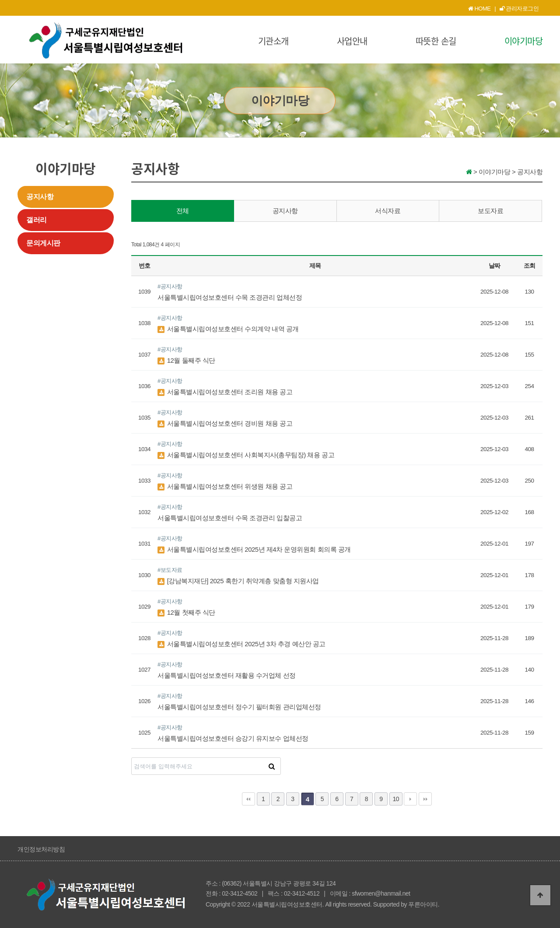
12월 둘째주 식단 (186, 360)
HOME (479, 9)
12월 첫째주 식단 (186, 612)
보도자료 (490, 211)
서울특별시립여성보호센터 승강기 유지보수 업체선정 (233, 738)
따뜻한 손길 (436, 41)
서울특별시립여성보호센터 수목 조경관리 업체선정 (230, 297)
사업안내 (352, 41)
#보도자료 (170, 570)
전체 (183, 211)
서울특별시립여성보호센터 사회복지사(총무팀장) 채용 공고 (246, 455)
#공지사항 (170, 286)
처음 (248, 799)
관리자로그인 (519, 9)
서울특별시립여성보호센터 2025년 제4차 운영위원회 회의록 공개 (254, 549)
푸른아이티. (424, 904)
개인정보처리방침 (41, 849)
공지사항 (40, 197)
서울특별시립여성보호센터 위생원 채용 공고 (225, 486)
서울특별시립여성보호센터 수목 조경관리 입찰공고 (230, 518)
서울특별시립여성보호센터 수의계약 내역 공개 (228, 329)
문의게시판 (43, 243)
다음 (410, 799)
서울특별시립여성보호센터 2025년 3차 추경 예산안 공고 (241, 644)
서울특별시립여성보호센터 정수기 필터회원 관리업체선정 (239, 707)
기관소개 (273, 41)
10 (396, 799)
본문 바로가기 (0, 0)
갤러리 (37, 220)
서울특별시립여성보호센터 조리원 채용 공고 (225, 392)
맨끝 (425, 799)
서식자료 (388, 211)
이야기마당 (524, 41)
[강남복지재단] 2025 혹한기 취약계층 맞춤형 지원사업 (238, 581)
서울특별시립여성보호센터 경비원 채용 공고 (225, 423)
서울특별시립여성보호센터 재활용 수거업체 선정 (227, 675)
